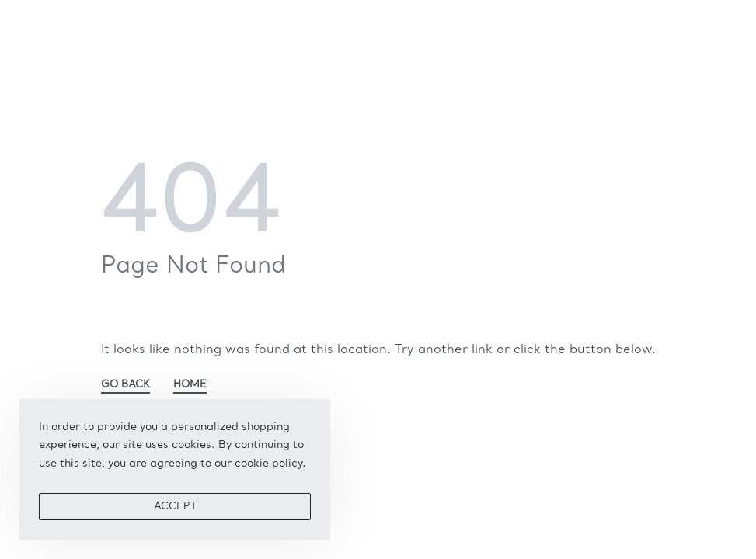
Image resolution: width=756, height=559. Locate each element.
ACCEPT (175, 507)
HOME (190, 385)
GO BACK (125, 385)
